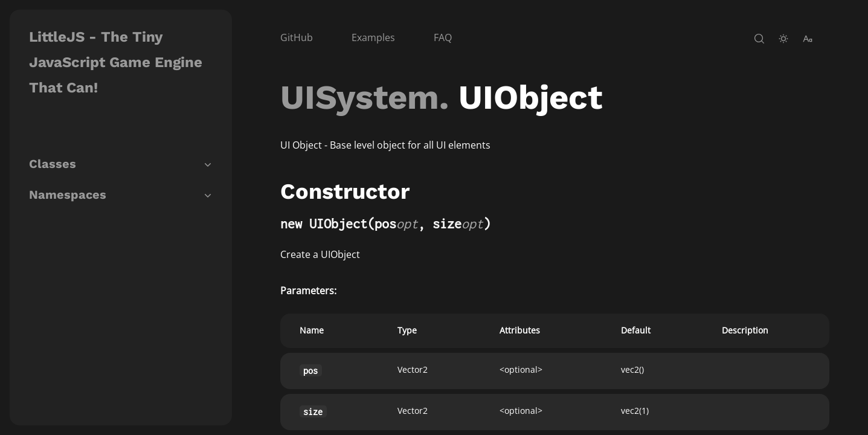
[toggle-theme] (783, 39)
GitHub (297, 37)
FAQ (443, 37)
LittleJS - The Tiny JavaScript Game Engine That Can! (116, 62)
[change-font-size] (808, 39)
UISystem (360, 97)
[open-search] (759, 39)
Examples (373, 37)
